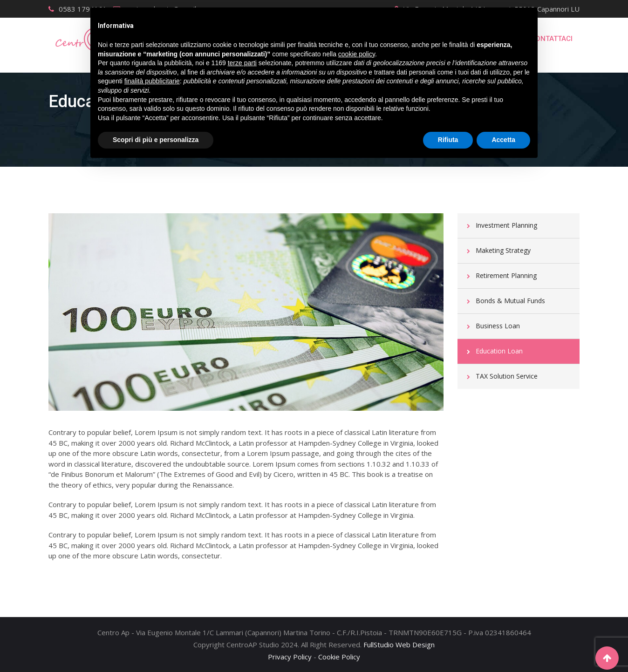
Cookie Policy (339, 657)
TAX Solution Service (507, 376)
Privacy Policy (290, 657)
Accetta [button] (503, 140)
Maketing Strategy (503, 250)
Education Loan (499, 351)
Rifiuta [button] (448, 140)
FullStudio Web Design (399, 645)
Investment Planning (506, 225)
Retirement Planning (506, 275)
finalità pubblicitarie (152, 81)
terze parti (242, 63)
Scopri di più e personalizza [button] (156, 140)
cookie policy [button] (357, 54)
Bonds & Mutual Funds (510, 301)
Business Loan (498, 326)
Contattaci (552, 39)
